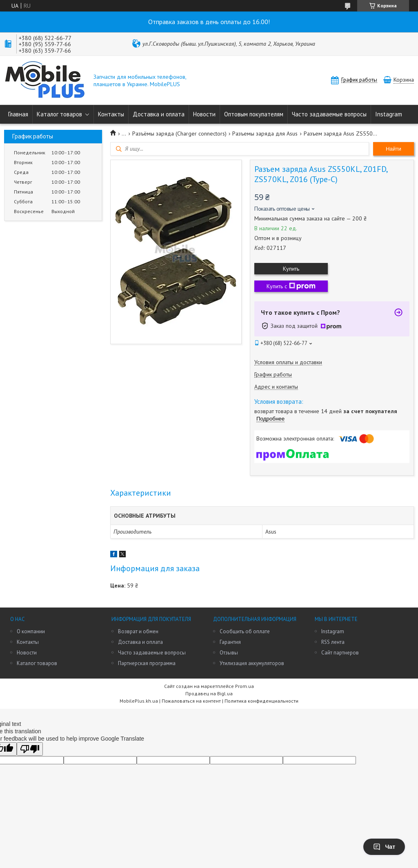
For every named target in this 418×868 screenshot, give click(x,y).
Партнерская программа (147, 663)
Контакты (111, 114)
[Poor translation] (30, 749)
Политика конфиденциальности (261, 701)
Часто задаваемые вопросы (329, 114)
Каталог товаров (59, 114)
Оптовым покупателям (254, 114)
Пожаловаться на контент (191, 701)
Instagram (389, 114)
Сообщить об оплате (245, 631)
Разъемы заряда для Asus (265, 134)
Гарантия (230, 642)
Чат (384, 847)
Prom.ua (245, 686)
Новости (204, 114)
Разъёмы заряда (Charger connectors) (179, 134)
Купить (291, 269)
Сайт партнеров (340, 653)
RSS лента (333, 642)
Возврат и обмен (138, 631)
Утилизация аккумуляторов (252, 663)
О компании (31, 631)
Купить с (291, 286)
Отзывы (229, 653)
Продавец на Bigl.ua (209, 693)
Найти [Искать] (394, 149)
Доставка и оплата (159, 114)
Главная (18, 114)
